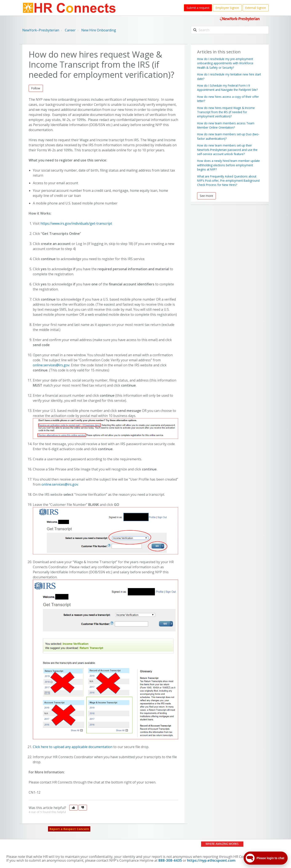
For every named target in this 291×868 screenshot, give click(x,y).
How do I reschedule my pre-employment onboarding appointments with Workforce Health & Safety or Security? (225, 63)
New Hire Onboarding (99, 30)
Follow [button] (36, 88)
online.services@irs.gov (51, 365)
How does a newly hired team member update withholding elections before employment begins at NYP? (228, 165)
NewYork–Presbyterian (41, 30)
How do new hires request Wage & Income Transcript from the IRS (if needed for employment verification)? (226, 112)
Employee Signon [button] (227, 8)
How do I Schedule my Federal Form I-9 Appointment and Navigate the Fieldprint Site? (227, 88)
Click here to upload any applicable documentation (73, 747)
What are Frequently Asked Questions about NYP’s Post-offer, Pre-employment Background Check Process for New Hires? (228, 181)
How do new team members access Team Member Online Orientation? (226, 125)
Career (70, 30)
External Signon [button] (256, 8)
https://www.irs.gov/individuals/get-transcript (76, 223)
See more (206, 196)
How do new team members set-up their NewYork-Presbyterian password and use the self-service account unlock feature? (227, 150)
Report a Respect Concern (69, 829)
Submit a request (198, 8)
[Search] (230, 30)
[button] (73, 808)
